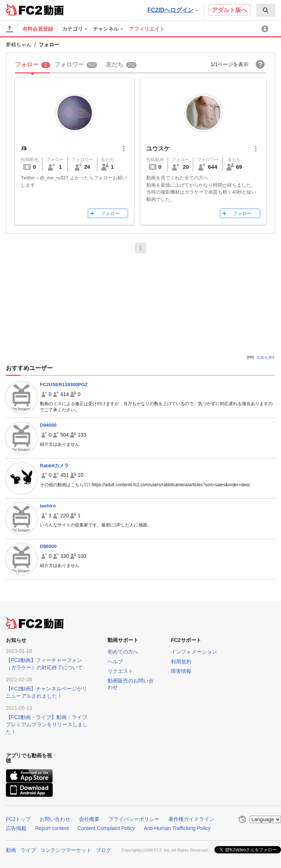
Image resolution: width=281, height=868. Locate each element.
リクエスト (120, 671)
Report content (52, 828)
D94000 (48, 425)
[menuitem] (266, 10)
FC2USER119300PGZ (64, 384)
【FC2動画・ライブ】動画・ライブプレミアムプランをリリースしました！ (47, 724)
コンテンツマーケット (66, 850)
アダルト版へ (229, 10)
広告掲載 (16, 828)
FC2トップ (18, 819)
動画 (11, 850)
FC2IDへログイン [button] (173, 10)
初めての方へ (123, 652)
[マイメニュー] (266, 29)
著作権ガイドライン (191, 819)
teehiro (48, 506)
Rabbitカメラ (54, 466)
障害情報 (181, 671)
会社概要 (89, 819)
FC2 (24, 9)
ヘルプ (115, 662)
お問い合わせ (55, 819)
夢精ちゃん (19, 45)
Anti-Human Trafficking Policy (177, 828)
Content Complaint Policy (106, 828)
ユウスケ (158, 149)
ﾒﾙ (24, 149)
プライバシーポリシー (134, 819)
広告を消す (266, 357)
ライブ (28, 850)
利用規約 (181, 662)
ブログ (104, 850)
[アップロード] (10, 29)
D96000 (48, 546)
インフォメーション (194, 652)
